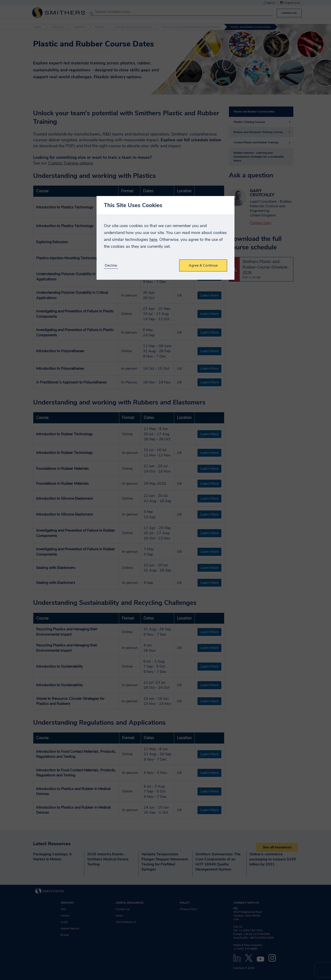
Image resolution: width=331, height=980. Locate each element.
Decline (111, 266)
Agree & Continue (203, 265)
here (153, 239)
